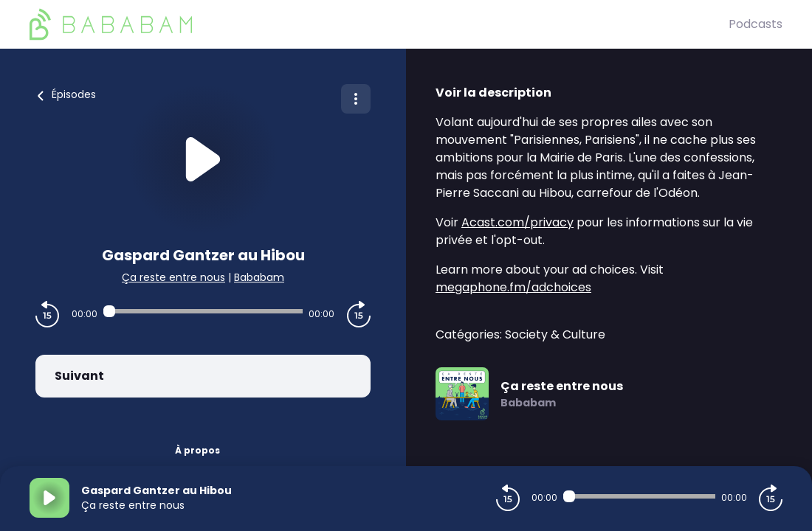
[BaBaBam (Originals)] (379, 24)
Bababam (259, 277)
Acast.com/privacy (517, 222)
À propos (197, 450)
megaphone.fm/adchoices (513, 287)
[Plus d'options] (356, 99)
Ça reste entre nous (173, 277)
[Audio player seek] (203, 311)
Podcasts (756, 24)
